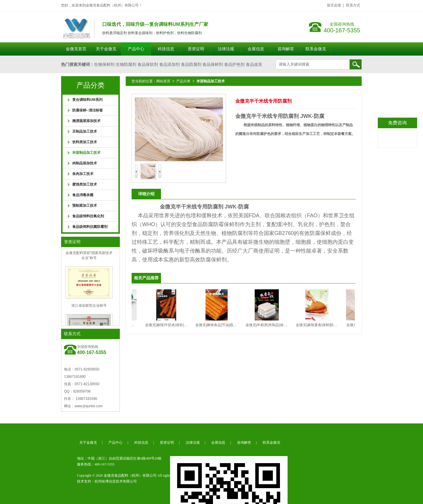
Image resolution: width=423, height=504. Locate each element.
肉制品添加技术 (85, 163)
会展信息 (256, 49)
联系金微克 (316, 49)
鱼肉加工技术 (83, 174)
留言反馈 (334, 5)
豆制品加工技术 (85, 131)
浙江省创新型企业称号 (89, 306)
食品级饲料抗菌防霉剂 (90, 227)
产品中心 (136, 49)
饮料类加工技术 (85, 142)
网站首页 (163, 81)
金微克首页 (76, 49)
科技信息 (166, 49)
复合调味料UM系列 (87, 100)
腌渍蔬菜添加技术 (86, 121)
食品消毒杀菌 (83, 195)
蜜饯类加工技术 (85, 184)
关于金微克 (106, 49)
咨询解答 (286, 49)
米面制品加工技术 (86, 153)
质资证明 (196, 49)
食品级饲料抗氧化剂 (88, 216)
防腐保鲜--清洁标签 (88, 110)
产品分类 (183, 81)
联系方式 (353, 5)
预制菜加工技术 (85, 206)
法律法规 (226, 49)
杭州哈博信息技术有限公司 (116, 481)
